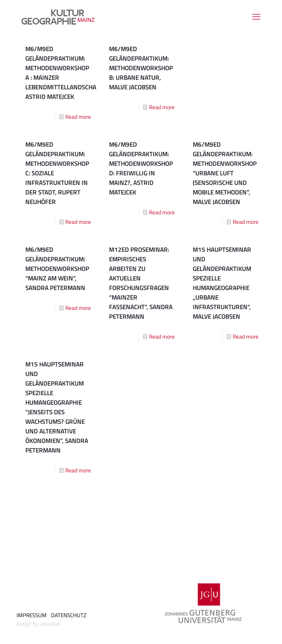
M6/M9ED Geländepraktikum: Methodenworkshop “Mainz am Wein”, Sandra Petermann (57, 269)
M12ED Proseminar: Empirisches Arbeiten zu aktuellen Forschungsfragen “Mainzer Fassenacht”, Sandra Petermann (141, 283)
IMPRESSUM (32, 615)
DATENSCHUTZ (69, 615)
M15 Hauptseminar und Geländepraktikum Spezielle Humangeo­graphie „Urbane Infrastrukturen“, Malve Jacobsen (222, 283)
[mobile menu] (256, 17)
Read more (78, 117)
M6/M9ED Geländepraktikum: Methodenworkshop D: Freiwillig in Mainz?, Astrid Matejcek (141, 168)
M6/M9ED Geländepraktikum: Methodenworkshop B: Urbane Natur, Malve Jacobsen (141, 68)
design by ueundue (38, 624)
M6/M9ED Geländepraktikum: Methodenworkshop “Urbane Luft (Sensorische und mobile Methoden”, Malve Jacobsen (225, 173)
